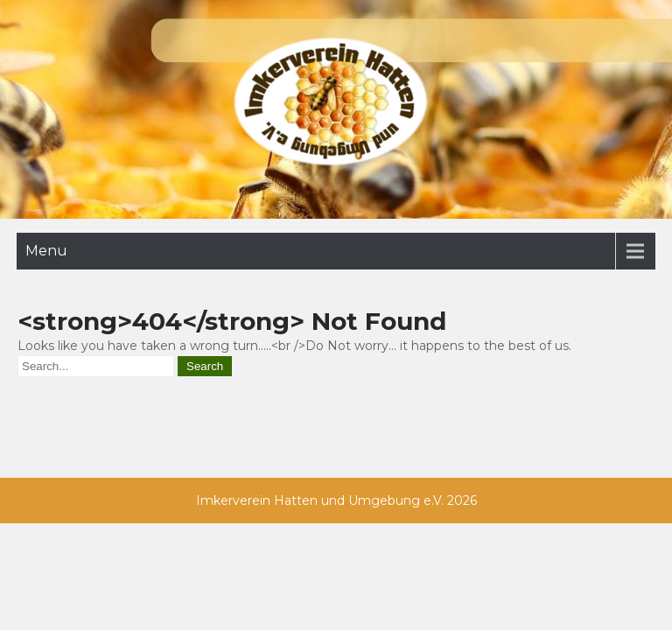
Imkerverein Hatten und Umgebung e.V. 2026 (336, 500)
